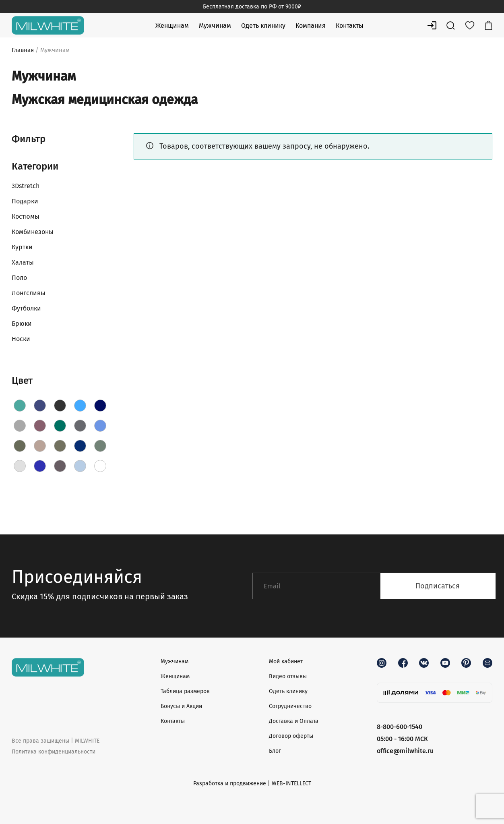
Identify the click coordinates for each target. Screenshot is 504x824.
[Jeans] (100, 426)
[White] (100, 466)
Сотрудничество (290, 706)
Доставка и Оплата (294, 721)
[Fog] (20, 426)
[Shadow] (60, 466)
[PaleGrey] (20, 466)
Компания (311, 26)
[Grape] (40, 426)
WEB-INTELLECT (291, 784)
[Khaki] (20, 446)
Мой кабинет (286, 661)
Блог (275, 751)
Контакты (350, 26)
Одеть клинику (263, 26)
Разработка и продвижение (230, 784)
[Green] (60, 426)
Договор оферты (291, 736)
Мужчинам (215, 26)
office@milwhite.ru (405, 751)
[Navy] (80, 446)
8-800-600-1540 (400, 727)
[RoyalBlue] (40, 466)
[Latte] (40, 446)
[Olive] (100, 446)
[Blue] (80, 406)
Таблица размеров (185, 691)
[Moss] (60, 446)
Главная (23, 50)
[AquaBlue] (20, 406)
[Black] (60, 406)
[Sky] (80, 466)
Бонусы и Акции (181, 706)
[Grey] (80, 426)
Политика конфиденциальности (54, 752)
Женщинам (172, 26)
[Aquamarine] (40, 406)
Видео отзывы (288, 676)
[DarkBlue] (100, 406)
